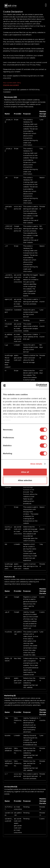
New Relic (17, 658)
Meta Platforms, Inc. (18, 720)
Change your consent (11, 85)
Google (17, 226)
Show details (36, 464)
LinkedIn (17, 345)
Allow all (25, 472)
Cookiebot (7, 92)
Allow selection (25, 480)
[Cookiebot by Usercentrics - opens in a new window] (36, 385)
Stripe (16, 120)
